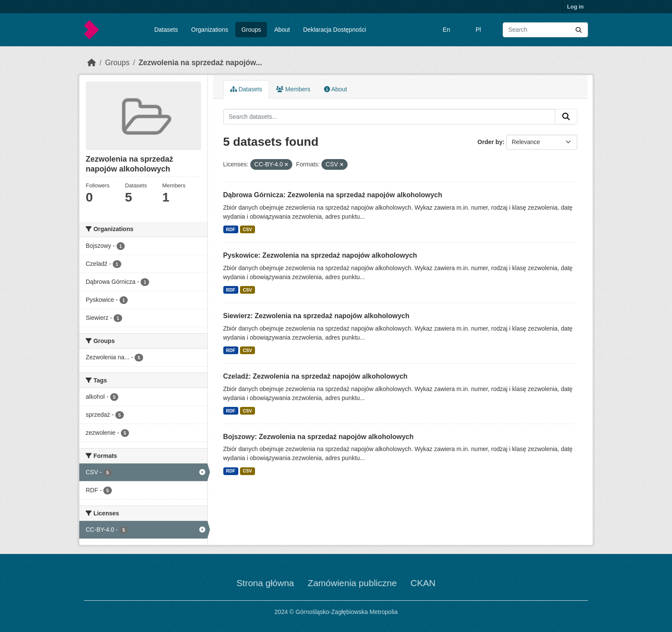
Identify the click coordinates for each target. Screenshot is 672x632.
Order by (490, 142)
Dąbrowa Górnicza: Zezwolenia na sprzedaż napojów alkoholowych (333, 195)
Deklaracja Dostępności (334, 30)
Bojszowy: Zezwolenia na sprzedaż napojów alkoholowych (319, 437)
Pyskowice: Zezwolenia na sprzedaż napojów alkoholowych (320, 255)
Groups (251, 30)
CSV (247, 229)
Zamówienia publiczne (352, 583)
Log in (575, 7)
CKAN (423, 583)
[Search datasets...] (545, 30)
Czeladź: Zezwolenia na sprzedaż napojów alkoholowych (315, 376)
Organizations (210, 30)
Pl (478, 30)
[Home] (92, 63)
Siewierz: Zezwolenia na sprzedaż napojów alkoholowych (316, 316)
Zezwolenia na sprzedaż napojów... (200, 63)
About (282, 30)
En (446, 30)
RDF (231, 229)
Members (293, 89)
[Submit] (579, 30)
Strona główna (265, 583)
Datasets (166, 30)
